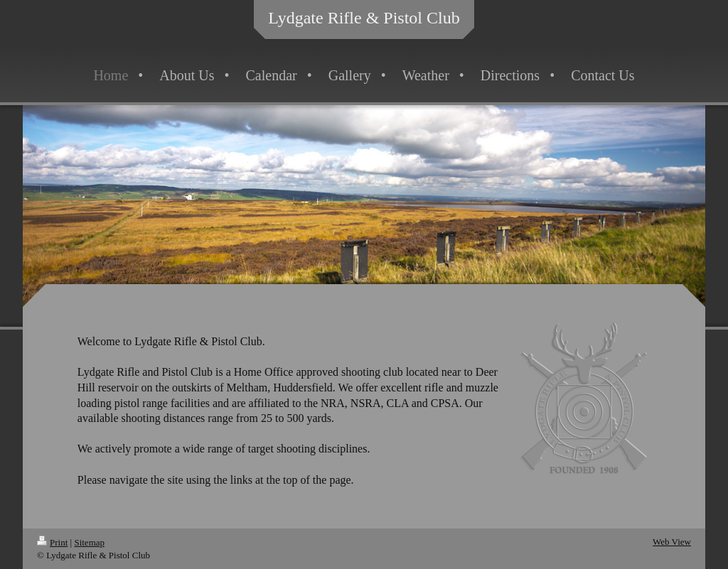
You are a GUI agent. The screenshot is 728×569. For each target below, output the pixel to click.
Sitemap (89, 542)
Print (52, 542)
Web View (672, 542)
